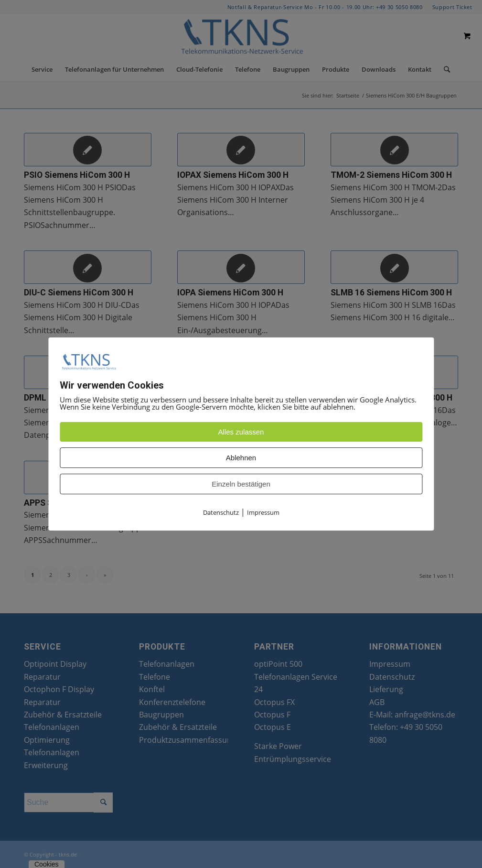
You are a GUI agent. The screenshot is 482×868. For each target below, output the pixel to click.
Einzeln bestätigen (241, 484)
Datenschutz (221, 513)
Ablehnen (241, 458)
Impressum (263, 513)
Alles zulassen (241, 432)
